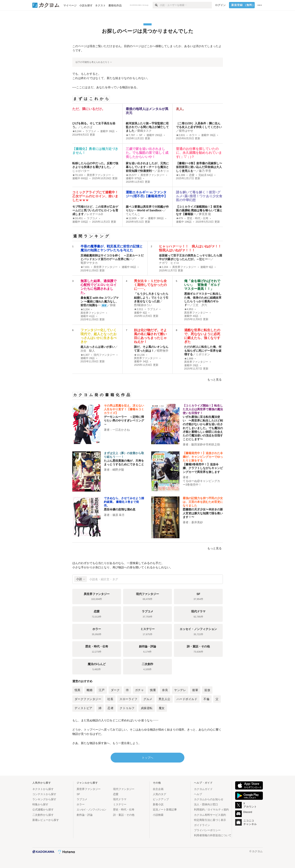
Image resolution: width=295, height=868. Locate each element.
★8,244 (77, 131)
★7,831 (85, 267)
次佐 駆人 (88, 351)
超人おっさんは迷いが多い (98, 347)
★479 (179, 218)
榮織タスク (144, 131)
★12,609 (131, 218)
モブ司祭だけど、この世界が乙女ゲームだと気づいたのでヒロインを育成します (95, 210)
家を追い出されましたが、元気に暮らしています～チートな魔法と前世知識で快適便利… (147, 167)
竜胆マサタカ (89, 263)
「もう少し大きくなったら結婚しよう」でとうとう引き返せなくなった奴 (151, 297)
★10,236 (139, 355)
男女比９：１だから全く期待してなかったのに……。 (150, 285)
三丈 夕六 (200, 305)
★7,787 (130, 135)
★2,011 (139, 309)
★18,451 (78, 218)
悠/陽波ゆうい (143, 305)
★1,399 (181, 175)
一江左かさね (121, 430)
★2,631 (181, 135)
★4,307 (85, 355)
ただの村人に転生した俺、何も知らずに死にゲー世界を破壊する (203, 350)
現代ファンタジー (104, 355)
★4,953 (189, 309)
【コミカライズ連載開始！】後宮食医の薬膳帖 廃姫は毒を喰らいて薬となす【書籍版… (199, 210)
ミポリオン (203, 354)
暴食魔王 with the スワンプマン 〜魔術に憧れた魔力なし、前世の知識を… (100, 301)
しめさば (87, 127)
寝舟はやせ (186, 131)
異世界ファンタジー (99, 175)
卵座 (113, 305)
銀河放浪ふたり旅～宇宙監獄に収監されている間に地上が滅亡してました (147, 127)
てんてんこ (133, 214)
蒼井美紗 (197, 522)
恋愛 (192, 175)
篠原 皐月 (119, 515)
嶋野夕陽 (118, 470)
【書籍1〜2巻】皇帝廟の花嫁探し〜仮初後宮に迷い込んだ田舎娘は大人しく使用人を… (199, 167)
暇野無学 (163, 351)
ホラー (193, 135)
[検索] (156, 5)
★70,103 (78, 175)
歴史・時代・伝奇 (198, 218)
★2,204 (164, 267)
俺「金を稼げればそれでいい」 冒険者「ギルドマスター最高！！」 (202, 285)
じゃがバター (81, 171)
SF (141, 135)
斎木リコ (163, 171)
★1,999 (189, 359)
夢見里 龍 (205, 214)
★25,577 (131, 175)
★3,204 (85, 309)
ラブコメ (91, 131)
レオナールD (95, 214)
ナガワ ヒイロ (169, 263)
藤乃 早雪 (205, 171)
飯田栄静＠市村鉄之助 (206, 444)
